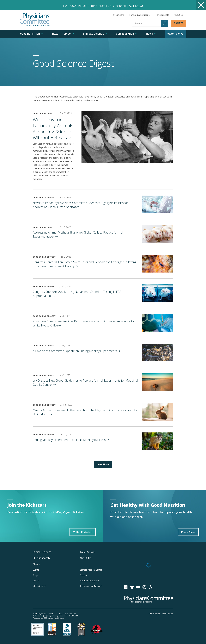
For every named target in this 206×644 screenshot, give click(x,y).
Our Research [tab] (126, 34)
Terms (168, 614)
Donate (179, 23)
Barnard (91, 570)
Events (36, 570)
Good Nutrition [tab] (32, 34)
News (36, 564)
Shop (35, 575)
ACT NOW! (136, 6)
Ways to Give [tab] (175, 34)
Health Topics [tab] (63, 34)
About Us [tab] (180, 15)
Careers (83, 575)
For (140, 15)
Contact (37, 581)
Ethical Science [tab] (95, 34)
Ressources (91, 586)
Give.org (60, 618)
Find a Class (188, 532)
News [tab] (151, 34)
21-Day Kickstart (83, 532)
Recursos (89, 581)
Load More (103, 464)
